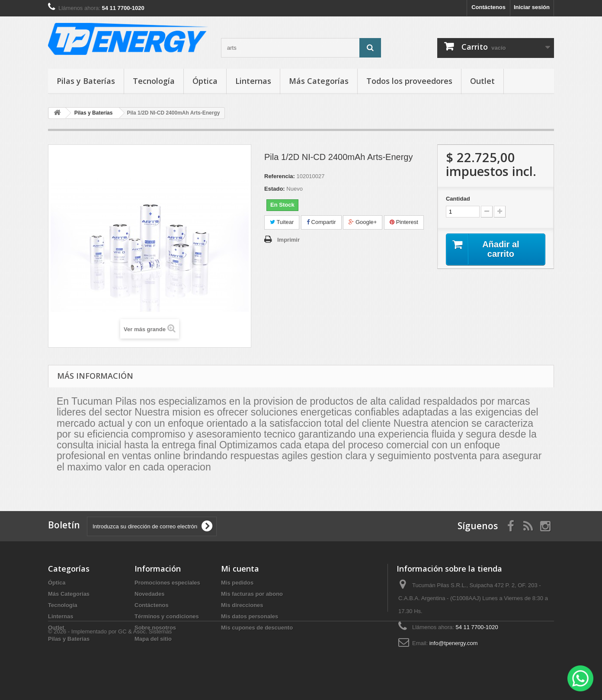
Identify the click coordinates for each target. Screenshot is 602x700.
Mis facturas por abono (252, 594)
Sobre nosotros (155, 628)
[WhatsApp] (580, 678)
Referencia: (280, 176)
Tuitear (282, 222)
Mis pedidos (237, 583)
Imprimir (288, 240)
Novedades (149, 594)
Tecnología (154, 81)
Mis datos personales (250, 616)
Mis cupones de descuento (257, 628)
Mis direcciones (242, 605)
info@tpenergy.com (454, 643)
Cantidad (458, 199)
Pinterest (404, 222)
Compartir (321, 222)
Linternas (253, 81)
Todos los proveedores (409, 81)
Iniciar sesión (532, 7)
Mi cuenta (240, 569)
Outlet (482, 81)
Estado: (275, 189)
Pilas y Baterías (86, 81)
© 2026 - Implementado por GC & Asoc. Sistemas (110, 676)
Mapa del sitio (153, 639)
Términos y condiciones (167, 616)
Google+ (363, 222)
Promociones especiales (167, 583)
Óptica (205, 81)
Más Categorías (319, 81)
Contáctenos (488, 7)
